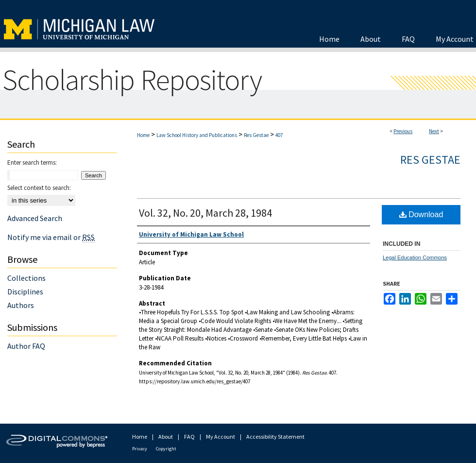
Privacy (140, 449)
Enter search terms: (32, 163)
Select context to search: (39, 188)
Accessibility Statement (275, 437)
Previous (403, 131)
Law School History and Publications (197, 135)
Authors (21, 305)
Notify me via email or (51, 237)
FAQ (189, 437)
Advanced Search (35, 218)
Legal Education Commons (415, 257)
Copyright (166, 449)
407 (279, 135)
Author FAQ (26, 346)
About (166, 437)
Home (143, 135)
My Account (221, 437)
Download (421, 214)
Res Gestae (256, 135)
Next (434, 131)
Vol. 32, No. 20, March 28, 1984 (205, 213)
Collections (26, 278)
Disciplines (25, 292)
